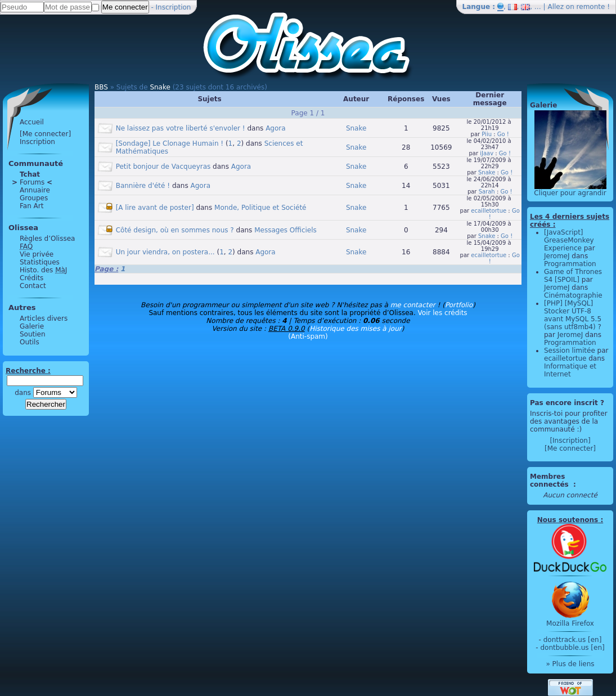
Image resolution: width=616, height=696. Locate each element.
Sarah (487, 192)
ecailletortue (489, 211)
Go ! (503, 134)
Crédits (32, 278)
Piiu (487, 134)
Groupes (34, 198)
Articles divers (44, 318)
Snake (160, 87)
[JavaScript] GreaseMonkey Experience (569, 240)
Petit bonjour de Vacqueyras (163, 167)
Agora (275, 128)
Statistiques (40, 262)
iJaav (487, 153)
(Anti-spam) (308, 336)
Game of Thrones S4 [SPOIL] (573, 276)
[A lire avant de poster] (155, 208)
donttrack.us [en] (573, 640)
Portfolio (459, 305)
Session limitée (570, 351)
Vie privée (37, 254)
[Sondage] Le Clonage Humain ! (170, 143)
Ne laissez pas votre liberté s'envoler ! (181, 128)
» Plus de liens (570, 664)
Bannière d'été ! (143, 186)
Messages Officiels (285, 230)
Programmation (570, 264)
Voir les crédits (443, 313)
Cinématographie (573, 295)
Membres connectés (550, 481)
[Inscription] (570, 441)
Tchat (30, 174)
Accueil (32, 122)
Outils (30, 342)
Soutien (33, 334)
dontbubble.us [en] (572, 648)
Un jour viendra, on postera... (165, 252)
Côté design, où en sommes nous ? (175, 230)
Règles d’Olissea (47, 239)
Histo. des (43, 270)
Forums (32, 182)
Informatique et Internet (570, 370)
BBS (101, 87)
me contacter (413, 305)
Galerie (32, 326)
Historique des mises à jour (356, 329)
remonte (591, 7)
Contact (33, 286)
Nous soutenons (568, 520)
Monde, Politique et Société (260, 208)
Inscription (174, 7)
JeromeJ (557, 256)
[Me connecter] (45, 134)
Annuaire (35, 190)
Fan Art (32, 206)
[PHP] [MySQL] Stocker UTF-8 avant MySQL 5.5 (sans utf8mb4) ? (573, 315)
